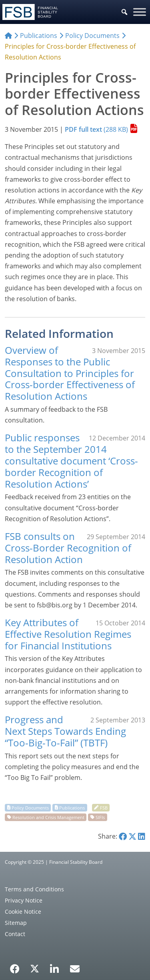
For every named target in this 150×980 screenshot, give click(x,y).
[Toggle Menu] (140, 12)
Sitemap (16, 923)
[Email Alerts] (75, 968)
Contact (15, 934)
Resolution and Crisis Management (48, 817)
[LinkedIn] (55, 966)
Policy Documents (30, 807)
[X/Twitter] (35, 968)
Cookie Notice (23, 912)
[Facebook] (15, 966)
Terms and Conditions (34, 889)
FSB (104, 807)
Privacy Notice (24, 900)
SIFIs (100, 817)
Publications (72, 807)
